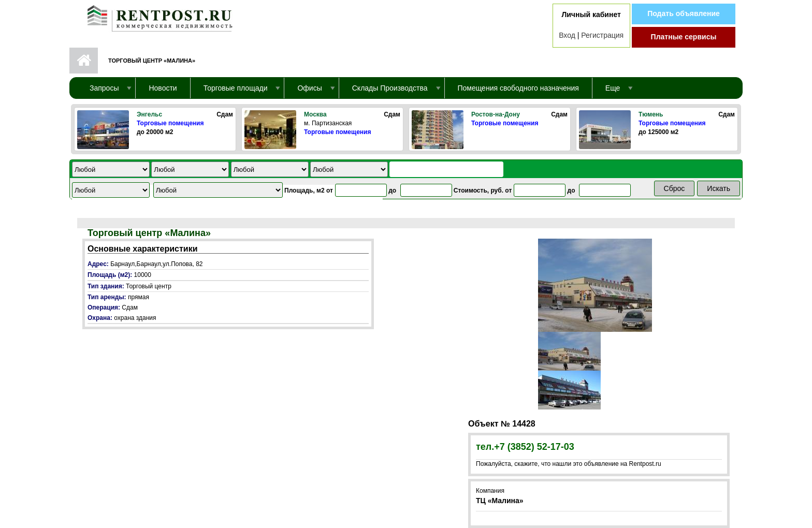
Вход (567, 35)
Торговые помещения (170, 123)
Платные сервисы (684, 37)
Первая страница (84, 61)
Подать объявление (684, 13)
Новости (163, 88)
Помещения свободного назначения (518, 88)
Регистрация (602, 35)
